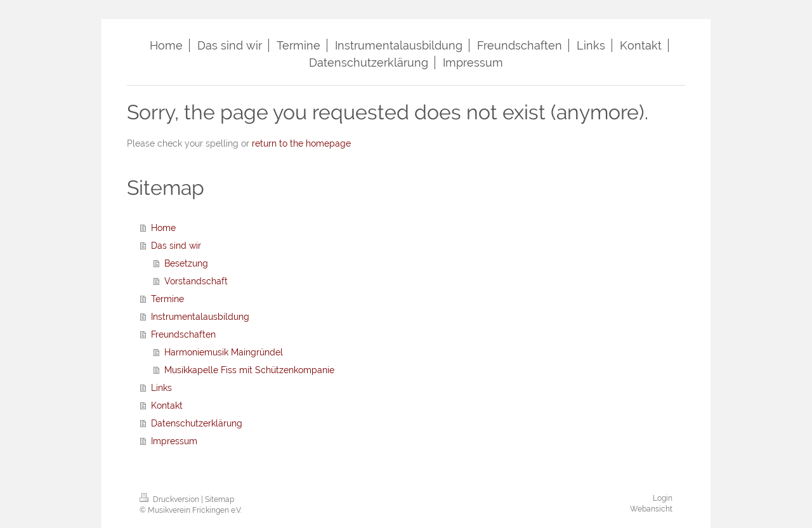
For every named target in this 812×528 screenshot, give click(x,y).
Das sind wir (176, 246)
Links (161, 388)
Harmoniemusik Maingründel (224, 352)
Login (663, 498)
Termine (167, 299)
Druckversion (170, 499)
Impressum (174, 441)
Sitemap (219, 499)
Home (163, 228)
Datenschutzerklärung (197, 423)
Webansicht (651, 509)
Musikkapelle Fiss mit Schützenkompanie (249, 370)
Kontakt (167, 406)
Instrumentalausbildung (200, 317)
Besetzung (186, 263)
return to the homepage (301, 143)
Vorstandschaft (196, 281)
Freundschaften (183, 334)
